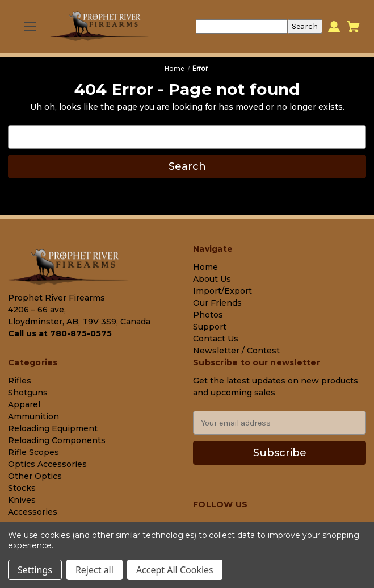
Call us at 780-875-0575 (60, 333)
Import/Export (222, 291)
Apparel (24, 404)
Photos (208, 315)
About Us (212, 279)
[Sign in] (334, 26)
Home (205, 267)
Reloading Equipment (53, 428)
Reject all (94, 570)
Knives (22, 500)
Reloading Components (57, 440)
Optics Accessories (47, 464)
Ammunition (33, 416)
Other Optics (35, 476)
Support (210, 327)
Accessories (33, 512)
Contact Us (216, 339)
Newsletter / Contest (236, 351)
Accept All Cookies (175, 570)
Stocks (22, 488)
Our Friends (217, 303)
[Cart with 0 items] (353, 27)
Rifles (20, 381)
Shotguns (28, 393)
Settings (35, 570)
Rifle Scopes (33, 452)
